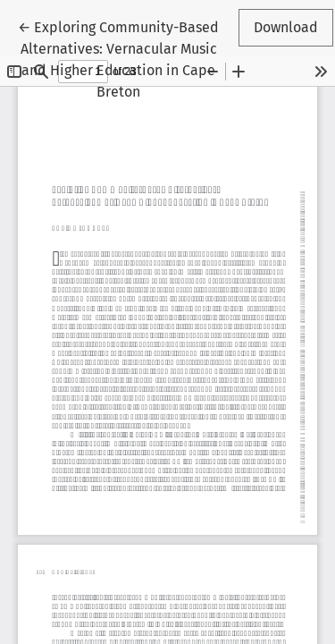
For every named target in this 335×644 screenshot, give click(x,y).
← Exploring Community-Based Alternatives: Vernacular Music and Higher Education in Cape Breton (118, 58)
